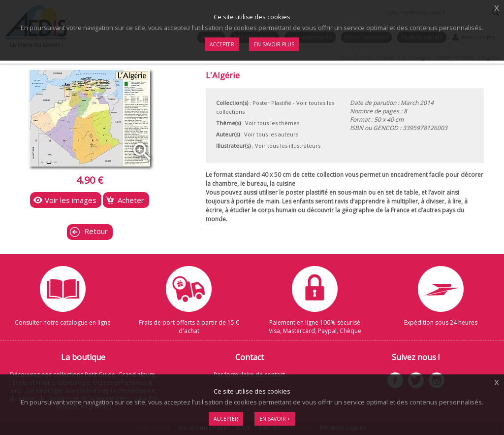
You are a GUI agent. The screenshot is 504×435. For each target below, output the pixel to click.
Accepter (226, 419)
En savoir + (275, 419)
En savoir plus (274, 44)
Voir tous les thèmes (272, 123)
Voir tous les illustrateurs (288, 146)
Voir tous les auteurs (271, 134)
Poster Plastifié (272, 103)
